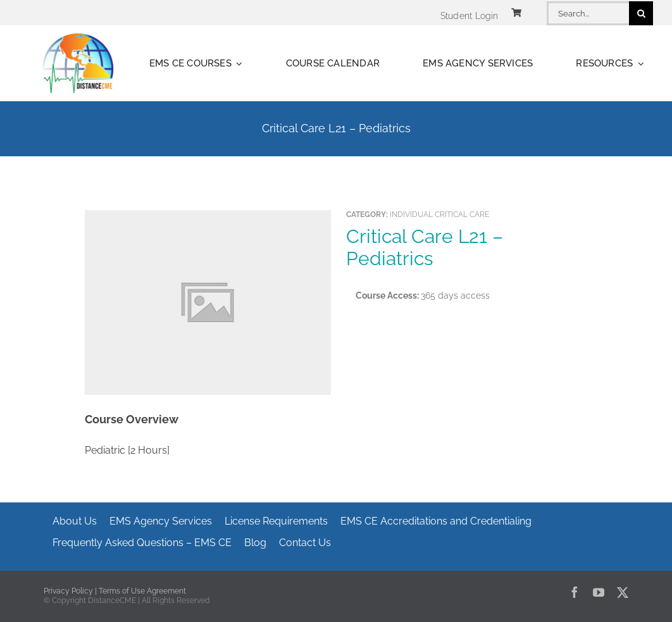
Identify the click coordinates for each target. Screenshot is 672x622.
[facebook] (575, 592)
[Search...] (588, 13)
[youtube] (599, 592)
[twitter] (623, 592)
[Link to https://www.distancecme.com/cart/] (516, 13)
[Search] (641, 13)
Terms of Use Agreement (142, 591)
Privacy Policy (68, 591)
